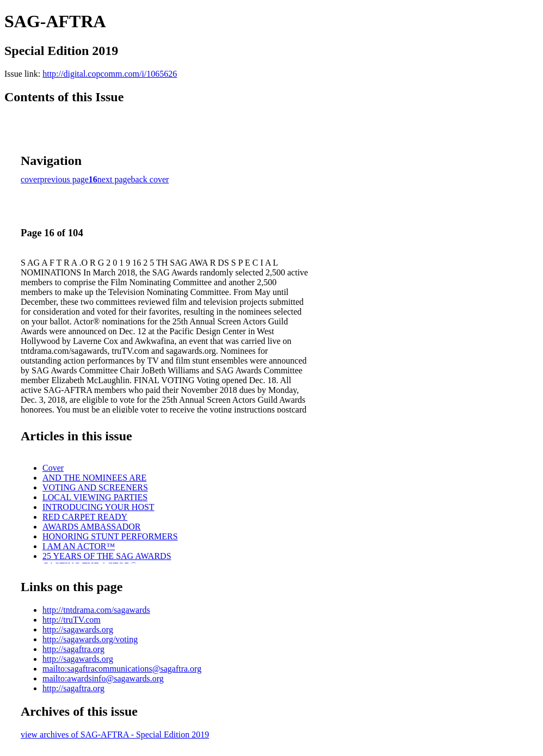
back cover (150, 179)
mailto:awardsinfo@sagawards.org (103, 678)
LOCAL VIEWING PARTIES (95, 497)
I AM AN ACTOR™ (79, 546)
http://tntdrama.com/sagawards (96, 610)
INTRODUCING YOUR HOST (98, 507)
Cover (53, 468)
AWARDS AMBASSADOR (92, 527)
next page (114, 179)
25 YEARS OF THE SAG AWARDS (107, 556)
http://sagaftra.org (73, 649)
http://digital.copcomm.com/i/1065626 (110, 74)
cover (30, 179)
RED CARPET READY (85, 517)
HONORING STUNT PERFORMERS (110, 536)
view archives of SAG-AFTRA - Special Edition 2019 (115, 735)
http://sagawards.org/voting (90, 639)
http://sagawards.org (78, 629)
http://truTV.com (72, 620)
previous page (64, 179)
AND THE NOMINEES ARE (94, 478)
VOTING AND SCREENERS (95, 487)
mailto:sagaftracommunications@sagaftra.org (122, 669)
